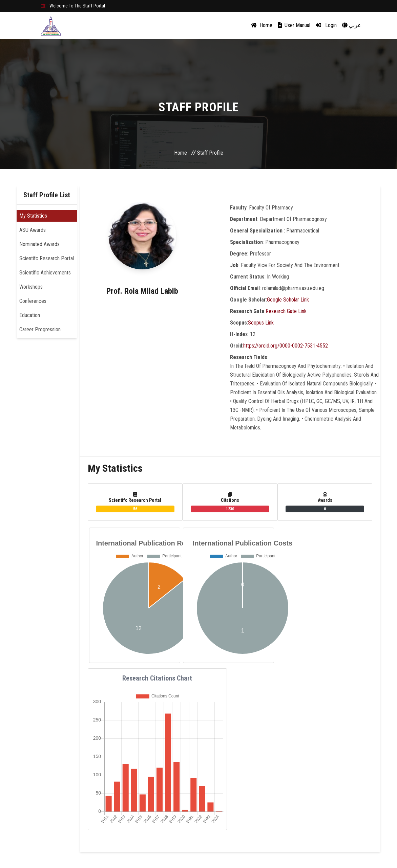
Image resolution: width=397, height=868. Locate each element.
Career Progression (40, 329)
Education (30, 315)
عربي (352, 25)
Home (262, 25)
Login (326, 25)
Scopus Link (261, 323)
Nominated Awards (39, 244)
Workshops (31, 287)
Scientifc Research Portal (47, 258)
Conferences (33, 301)
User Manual (294, 25)
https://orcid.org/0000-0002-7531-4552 (286, 346)
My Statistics (33, 216)
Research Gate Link (286, 311)
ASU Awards (33, 230)
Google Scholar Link (288, 300)
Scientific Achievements (45, 273)
